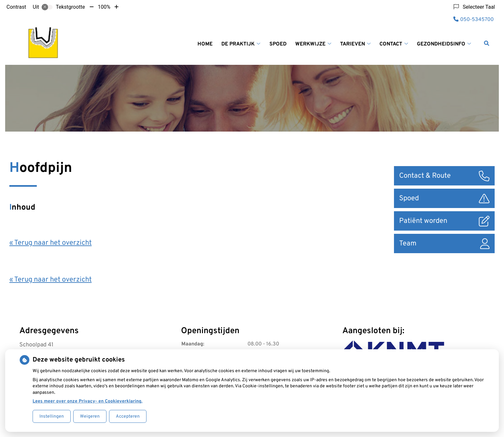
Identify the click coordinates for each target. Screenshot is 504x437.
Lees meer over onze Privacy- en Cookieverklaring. (87, 401)
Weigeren (90, 417)
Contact (391, 44)
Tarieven (353, 44)
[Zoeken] (487, 43)
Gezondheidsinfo (441, 44)
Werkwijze (310, 44)
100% (104, 7)
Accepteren (128, 417)
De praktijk (238, 44)
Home (205, 44)
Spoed (278, 44)
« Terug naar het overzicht (50, 243)
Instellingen (52, 417)
